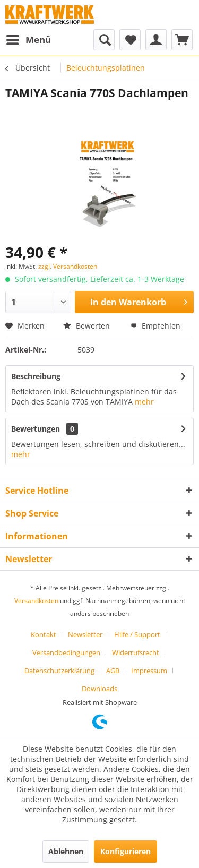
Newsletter (85, 634)
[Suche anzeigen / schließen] (104, 40)
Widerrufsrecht (136, 652)
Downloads (99, 689)
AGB (113, 671)
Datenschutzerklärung (59, 671)
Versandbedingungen (66, 652)
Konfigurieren (126, 851)
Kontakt (44, 634)
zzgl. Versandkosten (68, 266)
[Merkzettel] (130, 40)
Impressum (149, 671)
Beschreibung (36, 376)
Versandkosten (36, 601)
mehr (144, 402)
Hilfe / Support (137, 634)
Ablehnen (66, 851)
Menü (29, 38)
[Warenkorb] (182, 40)
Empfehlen (155, 326)
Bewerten (86, 326)
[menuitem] (28, 40)
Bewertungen (36, 429)
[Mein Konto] (156, 40)
